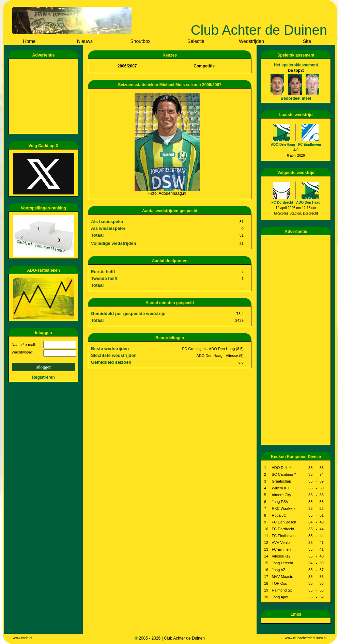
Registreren (43, 377)
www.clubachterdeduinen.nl (306, 638)
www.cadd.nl (22, 638)
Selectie (196, 41)
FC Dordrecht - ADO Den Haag (296, 202)
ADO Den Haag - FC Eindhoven (296, 145)
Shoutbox (140, 41)
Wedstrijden (251, 41)
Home (29, 41)
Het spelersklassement (296, 65)
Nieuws (85, 41)
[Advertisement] (45, 96)
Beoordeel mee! (296, 98)
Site (307, 41)
